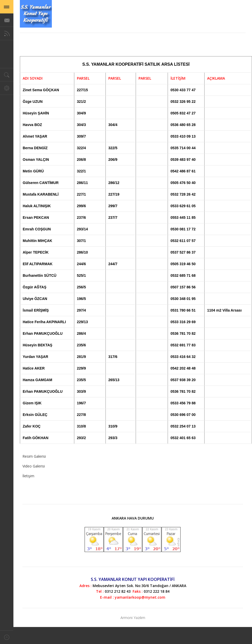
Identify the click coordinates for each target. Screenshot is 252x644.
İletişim (28, 476)
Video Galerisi (34, 466)
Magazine (36, 14)
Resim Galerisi (34, 456)
